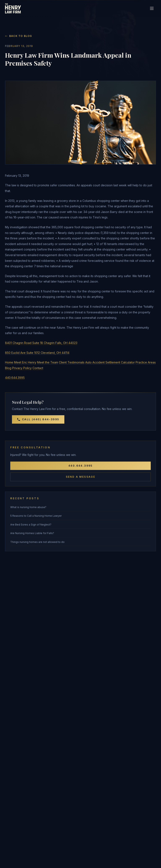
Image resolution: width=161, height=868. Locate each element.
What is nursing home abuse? (28, 507)
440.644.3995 (15, 378)
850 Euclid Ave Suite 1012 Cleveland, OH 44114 (37, 353)
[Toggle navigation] (152, 8)
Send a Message (81, 477)
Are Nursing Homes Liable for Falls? (32, 533)
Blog (8, 368)
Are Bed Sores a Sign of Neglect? (31, 525)
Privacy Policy (22, 368)
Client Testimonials (72, 362)
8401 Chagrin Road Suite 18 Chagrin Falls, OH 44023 (41, 343)
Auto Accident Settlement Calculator (110, 362)
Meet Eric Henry (25, 362)
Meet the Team (48, 362)
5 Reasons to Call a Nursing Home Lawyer (36, 516)
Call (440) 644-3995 (38, 419)
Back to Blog (18, 36)
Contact (38, 368)
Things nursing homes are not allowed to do (37, 542)
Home (9, 362)
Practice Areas (146, 362)
